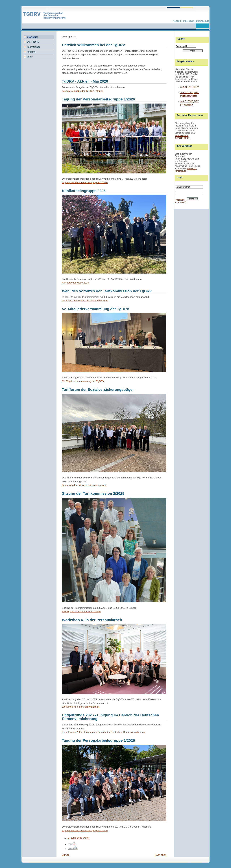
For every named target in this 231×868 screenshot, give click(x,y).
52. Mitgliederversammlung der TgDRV (83, 381)
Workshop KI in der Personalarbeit (80, 707)
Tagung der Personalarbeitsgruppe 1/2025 (85, 831)
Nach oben (160, 855)
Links (28, 56)
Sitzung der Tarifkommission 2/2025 (81, 612)
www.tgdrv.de (69, 37)
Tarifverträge (32, 47)
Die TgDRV (31, 41)
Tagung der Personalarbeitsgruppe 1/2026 (85, 182)
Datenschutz (203, 21)
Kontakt (177, 21)
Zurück (66, 855)
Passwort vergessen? (180, 201)
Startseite (31, 37)
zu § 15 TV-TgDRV (190, 87)
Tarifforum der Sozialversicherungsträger (84, 485)
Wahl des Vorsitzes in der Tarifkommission (85, 301)
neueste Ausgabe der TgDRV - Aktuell (82, 91)
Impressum (189, 21)
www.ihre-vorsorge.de (186, 170)
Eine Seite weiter (80, 838)
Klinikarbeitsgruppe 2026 (75, 283)
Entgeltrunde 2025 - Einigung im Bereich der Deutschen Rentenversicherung (103, 732)
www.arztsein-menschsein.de (182, 137)
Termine (30, 51)
